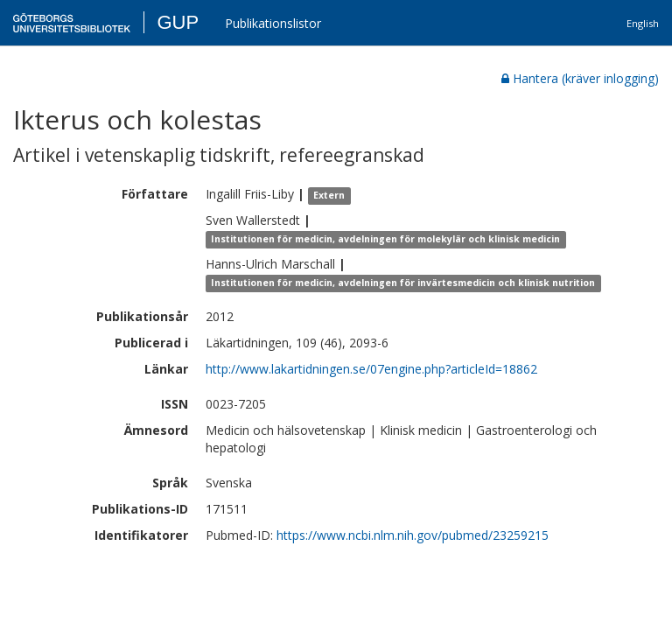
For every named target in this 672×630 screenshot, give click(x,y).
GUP (178, 22)
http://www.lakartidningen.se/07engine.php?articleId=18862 (371, 369)
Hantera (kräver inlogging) (580, 78)
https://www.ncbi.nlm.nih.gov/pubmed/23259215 (413, 535)
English (643, 23)
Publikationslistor (273, 23)
